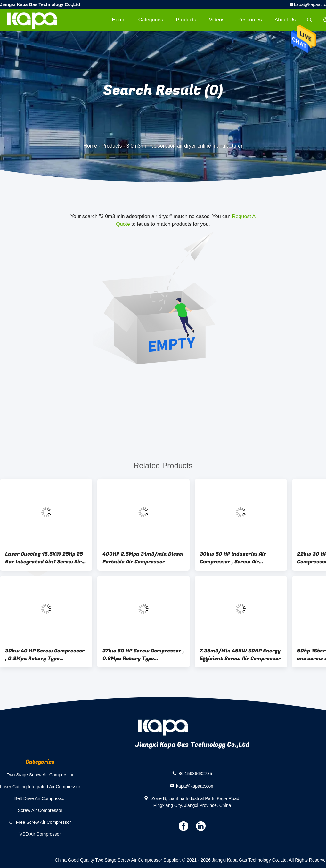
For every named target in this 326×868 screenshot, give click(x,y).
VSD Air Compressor (40, 834)
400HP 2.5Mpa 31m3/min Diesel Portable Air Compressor (143, 558)
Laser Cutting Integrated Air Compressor (40, 787)
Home (119, 20)
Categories (151, 20)
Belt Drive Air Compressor (40, 798)
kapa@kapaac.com (195, 786)
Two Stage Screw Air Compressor (40, 775)
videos (217, 20)
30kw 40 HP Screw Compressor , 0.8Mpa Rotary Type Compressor (45, 655)
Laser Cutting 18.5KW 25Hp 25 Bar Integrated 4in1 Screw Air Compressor (44, 558)
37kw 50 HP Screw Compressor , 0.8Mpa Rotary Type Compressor (143, 655)
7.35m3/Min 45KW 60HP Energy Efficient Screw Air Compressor (240, 655)
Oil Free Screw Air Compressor (40, 822)
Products (186, 20)
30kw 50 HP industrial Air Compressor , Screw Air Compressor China (233, 558)
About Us (285, 20)
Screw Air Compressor (40, 810)
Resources (249, 20)
